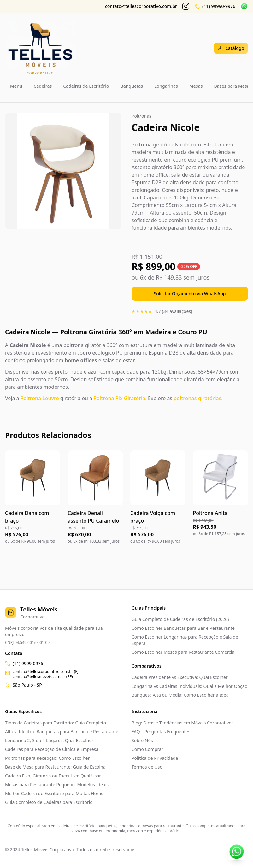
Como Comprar (147, 749)
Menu (16, 86)
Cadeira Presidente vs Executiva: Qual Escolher (180, 677)
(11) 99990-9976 (219, 6)
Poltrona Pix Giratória (119, 398)
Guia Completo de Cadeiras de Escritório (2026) (180, 619)
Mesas (196, 86)
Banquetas (132, 86)
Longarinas (166, 86)
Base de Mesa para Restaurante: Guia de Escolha (55, 767)
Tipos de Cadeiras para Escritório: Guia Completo (56, 723)
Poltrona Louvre (40, 398)
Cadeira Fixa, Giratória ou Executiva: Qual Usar (53, 776)
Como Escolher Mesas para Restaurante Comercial (184, 652)
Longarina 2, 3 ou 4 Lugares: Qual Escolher (49, 740)
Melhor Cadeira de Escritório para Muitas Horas (54, 793)
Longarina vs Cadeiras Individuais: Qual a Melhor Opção (189, 686)
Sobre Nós (142, 740)
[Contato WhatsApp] (237, 852)
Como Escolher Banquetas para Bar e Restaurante (183, 628)
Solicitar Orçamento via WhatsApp (190, 294)
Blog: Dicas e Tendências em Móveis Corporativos (182, 723)
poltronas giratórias (197, 398)
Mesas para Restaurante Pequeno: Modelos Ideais (57, 785)
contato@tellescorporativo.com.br (141, 6)
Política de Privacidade (155, 758)
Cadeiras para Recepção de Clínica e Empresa (52, 749)
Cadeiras (43, 86)
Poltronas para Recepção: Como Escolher (47, 758)
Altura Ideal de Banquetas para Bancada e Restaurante (62, 732)
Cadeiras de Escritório (86, 86)
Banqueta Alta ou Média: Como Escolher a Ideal (181, 695)
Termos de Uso (147, 767)
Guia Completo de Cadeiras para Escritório (49, 802)
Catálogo (231, 48)
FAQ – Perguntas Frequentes (161, 732)
